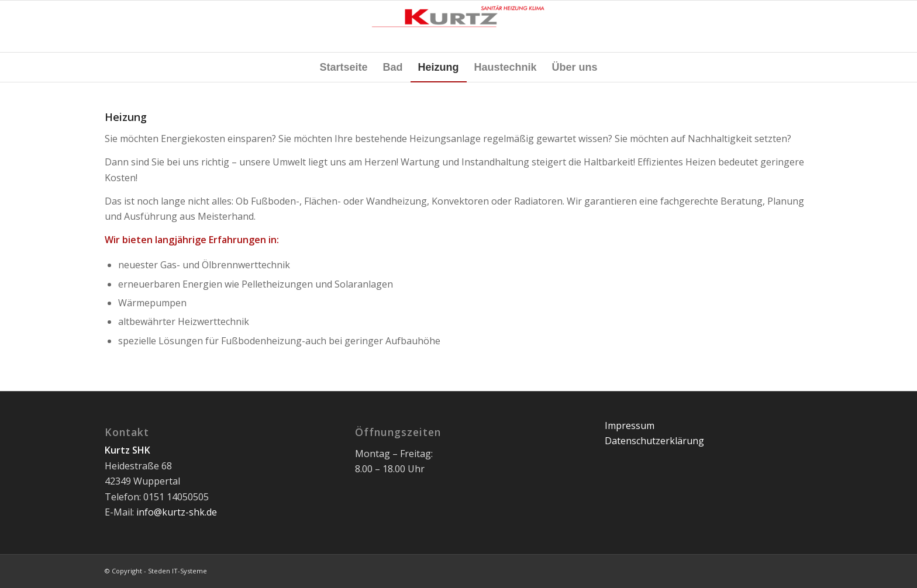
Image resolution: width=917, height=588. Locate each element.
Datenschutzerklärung (654, 441)
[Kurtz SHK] (458, 26)
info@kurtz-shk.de (177, 512)
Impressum (630, 426)
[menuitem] (343, 67)
